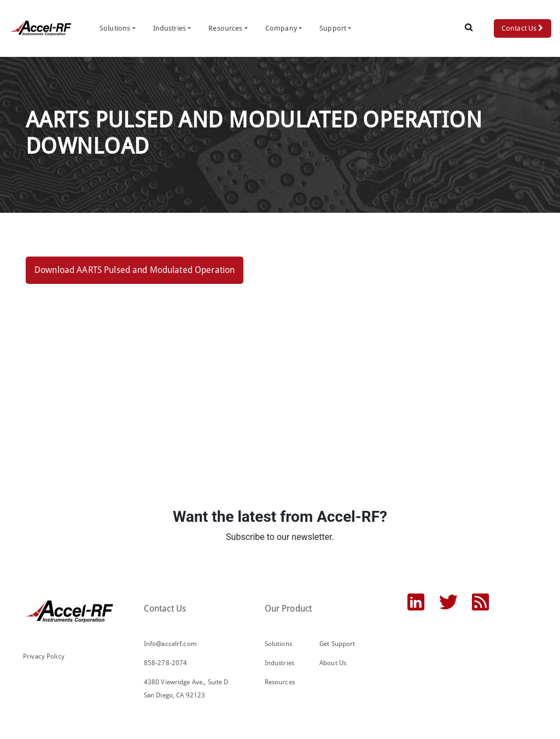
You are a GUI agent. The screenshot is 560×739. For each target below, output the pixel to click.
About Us (333, 663)
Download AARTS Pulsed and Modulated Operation (135, 270)
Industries (170, 28)
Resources (225, 28)
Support (333, 28)
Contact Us (523, 28)
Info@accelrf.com (170, 644)
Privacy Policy (44, 656)
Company (281, 28)
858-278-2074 (166, 663)
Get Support (337, 644)
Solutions (115, 28)
